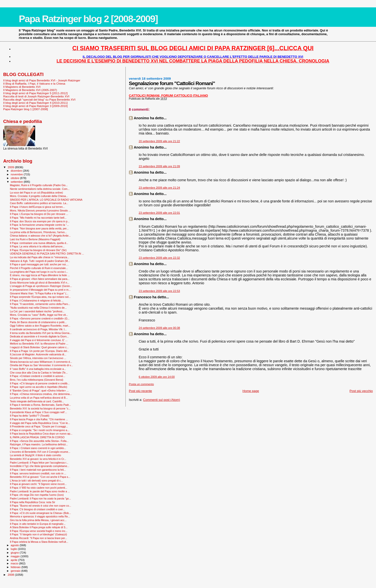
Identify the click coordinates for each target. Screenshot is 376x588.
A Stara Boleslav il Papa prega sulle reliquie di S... (39, 527)
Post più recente (140, 391)
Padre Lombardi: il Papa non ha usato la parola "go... (40, 498)
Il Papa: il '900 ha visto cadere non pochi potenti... (38, 488)
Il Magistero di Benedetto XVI (22, 87)
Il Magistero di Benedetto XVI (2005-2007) (30, 90)
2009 (11, 167)
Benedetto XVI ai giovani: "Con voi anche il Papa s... (40, 477)
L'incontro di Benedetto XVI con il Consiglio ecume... (40, 452)
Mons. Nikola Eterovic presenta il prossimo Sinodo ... (40, 211)
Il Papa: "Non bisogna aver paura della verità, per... (39, 228)
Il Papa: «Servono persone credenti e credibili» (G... (40, 318)
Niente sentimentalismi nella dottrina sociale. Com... (40, 189)
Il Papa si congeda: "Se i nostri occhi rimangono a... (40, 430)
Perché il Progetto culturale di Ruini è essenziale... (39, 268)
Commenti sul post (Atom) (162, 400)
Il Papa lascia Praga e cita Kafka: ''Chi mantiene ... (39, 419)
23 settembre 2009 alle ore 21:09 (159, 166)
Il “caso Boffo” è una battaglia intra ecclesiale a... (38, 369)
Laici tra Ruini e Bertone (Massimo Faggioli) (35, 239)
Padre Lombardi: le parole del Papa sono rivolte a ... (40, 491)
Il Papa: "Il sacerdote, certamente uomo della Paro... (40, 304)
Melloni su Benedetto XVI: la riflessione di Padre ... (39, 344)
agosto (15, 545)
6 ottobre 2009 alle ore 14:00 (157, 377)
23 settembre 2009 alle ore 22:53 (159, 291)
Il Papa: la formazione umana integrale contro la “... (39, 225)
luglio (14, 549)
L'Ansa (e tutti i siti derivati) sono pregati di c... (36, 481)
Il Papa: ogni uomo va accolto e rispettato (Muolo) (38, 387)
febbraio (16, 567)
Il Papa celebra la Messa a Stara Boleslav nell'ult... (39, 542)
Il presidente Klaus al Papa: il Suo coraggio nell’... (38, 412)
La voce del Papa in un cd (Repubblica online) (36, 193)
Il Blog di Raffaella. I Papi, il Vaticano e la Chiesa (34, 83)
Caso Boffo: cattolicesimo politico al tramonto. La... (39, 203)
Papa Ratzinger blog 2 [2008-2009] (88, 19)
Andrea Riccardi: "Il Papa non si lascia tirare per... (38, 538)
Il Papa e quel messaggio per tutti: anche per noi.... (39, 264)
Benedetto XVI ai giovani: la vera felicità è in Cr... (38, 459)
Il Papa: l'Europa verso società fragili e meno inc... (39, 531)
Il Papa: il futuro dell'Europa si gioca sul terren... (37, 207)
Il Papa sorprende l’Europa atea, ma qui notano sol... (40, 297)
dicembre (17, 171)
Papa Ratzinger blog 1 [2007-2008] (26, 109)
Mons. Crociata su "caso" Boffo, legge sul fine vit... (39, 315)
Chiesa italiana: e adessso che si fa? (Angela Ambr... (40, 236)
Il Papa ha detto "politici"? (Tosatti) (30, 416)
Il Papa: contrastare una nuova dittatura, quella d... (39, 243)
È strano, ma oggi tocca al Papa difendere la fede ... (40, 275)
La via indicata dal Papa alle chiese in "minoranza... (39, 257)
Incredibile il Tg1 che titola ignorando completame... (39, 466)
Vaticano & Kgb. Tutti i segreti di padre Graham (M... (40, 261)
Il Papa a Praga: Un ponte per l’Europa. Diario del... (39, 351)
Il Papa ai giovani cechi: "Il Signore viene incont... (38, 484)
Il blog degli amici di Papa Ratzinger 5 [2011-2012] (35, 93)
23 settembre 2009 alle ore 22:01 (159, 213)
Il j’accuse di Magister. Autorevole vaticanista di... (38, 354)
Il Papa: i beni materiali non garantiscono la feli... (38, 470)
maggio (16, 556)
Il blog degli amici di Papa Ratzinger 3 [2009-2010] (35, 106)
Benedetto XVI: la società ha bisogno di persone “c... (40, 408)
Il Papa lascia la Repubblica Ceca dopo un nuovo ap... (41, 434)
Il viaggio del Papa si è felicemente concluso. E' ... (39, 340)
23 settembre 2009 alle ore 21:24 (159, 188)
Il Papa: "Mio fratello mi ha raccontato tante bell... (38, 218)
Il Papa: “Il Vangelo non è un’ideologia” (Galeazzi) (38, 534)
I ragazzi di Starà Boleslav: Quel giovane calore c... (39, 347)
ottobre (15, 178)
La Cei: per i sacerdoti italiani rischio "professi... (37, 311)
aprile (15, 560)
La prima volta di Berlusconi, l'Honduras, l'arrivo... (38, 232)
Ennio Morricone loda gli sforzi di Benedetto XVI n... (40, 283)
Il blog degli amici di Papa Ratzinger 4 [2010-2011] (35, 103)
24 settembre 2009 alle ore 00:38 (159, 328)
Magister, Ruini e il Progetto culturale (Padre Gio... (39, 185)
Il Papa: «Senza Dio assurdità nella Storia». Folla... (39, 441)
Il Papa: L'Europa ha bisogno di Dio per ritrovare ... (39, 214)
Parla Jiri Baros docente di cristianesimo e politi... (38, 322)
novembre (17, 174)
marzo (15, 563)
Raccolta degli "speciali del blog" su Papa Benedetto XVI (39, 99)
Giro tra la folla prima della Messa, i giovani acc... (38, 520)
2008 (11, 575)
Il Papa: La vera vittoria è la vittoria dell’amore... (37, 246)
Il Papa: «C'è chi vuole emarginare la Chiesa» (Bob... (40, 513)
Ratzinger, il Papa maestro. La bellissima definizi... (39, 444)
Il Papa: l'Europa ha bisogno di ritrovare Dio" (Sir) (38, 250)
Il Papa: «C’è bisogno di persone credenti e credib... (40, 383)
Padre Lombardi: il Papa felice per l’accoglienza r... (39, 463)
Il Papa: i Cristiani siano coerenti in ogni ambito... (38, 448)
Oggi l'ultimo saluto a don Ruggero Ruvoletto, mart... (40, 326)
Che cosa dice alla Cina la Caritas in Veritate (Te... (39, 373)
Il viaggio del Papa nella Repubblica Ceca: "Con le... (40, 423)
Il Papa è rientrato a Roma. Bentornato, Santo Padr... (40, 405)
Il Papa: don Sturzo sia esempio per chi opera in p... (40, 221)
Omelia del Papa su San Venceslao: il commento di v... (41, 365)
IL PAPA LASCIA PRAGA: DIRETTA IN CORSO (37, 437)
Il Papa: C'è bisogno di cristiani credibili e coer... (37, 509)
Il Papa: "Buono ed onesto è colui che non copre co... (40, 506)
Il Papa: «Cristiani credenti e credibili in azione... (38, 376)
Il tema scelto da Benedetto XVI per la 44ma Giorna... (41, 333)
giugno (15, 553)
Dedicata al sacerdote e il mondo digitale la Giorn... (39, 336)
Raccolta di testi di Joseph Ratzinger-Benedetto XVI (36, 96)
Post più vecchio (361, 391)
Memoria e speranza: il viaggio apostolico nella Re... (40, 516)
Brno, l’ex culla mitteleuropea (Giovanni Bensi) (37, 380)
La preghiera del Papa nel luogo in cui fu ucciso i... (39, 272)
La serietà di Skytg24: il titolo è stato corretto (35, 455)
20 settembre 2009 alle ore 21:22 (159, 141)
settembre (17, 182)
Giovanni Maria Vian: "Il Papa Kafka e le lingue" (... (39, 293)
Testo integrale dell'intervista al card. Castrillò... (37, 401)
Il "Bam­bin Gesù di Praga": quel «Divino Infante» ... (39, 391)
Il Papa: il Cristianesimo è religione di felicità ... (37, 301)
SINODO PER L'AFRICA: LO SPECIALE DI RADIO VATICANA (46, 200)
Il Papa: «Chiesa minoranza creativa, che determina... (41, 394)
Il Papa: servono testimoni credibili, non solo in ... (38, 473)
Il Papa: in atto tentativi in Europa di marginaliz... (38, 524)
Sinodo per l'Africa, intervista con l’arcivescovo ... (38, 358)
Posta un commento (141, 384)
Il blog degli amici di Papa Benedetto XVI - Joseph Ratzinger (42, 80)
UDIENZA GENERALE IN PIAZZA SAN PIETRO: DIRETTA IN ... (47, 254)
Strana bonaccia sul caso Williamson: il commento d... (41, 362)
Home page (251, 391)
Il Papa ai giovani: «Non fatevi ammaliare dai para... (40, 279)
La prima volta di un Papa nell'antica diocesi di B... (39, 398)
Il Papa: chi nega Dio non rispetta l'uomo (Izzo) (37, 495)
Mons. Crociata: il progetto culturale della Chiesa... (39, 196)
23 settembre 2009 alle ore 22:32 (159, 258)
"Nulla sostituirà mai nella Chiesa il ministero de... (38, 308)
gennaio (16, 571)
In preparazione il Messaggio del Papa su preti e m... (40, 290)
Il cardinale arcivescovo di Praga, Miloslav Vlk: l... (38, 329)
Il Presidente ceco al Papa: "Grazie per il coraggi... (39, 426)
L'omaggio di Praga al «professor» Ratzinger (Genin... (41, 286)
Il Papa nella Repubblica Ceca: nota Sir (32, 502)
